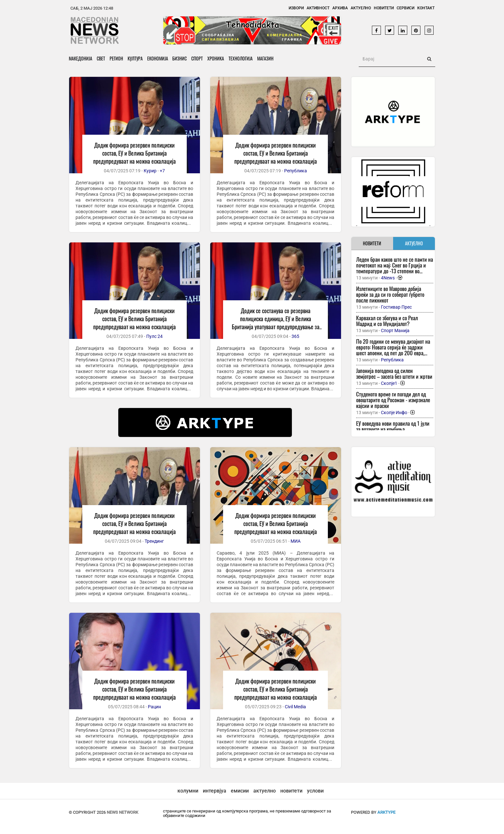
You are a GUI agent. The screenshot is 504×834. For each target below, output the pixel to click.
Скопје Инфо (394, 412)
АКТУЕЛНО (414, 243)
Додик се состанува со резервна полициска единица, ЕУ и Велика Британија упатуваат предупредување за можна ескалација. (276, 323)
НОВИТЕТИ (372, 243)
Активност (318, 8)
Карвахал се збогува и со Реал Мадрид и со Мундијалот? (387, 321)
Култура (136, 59)
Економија (159, 59)
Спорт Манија (395, 331)
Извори (296, 8)
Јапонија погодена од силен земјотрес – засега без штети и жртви (394, 373)
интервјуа (215, 791)
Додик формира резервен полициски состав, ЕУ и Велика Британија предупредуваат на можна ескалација (135, 153)
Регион (117, 59)
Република (296, 171)
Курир (150, 171)
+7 (162, 171)
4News (388, 278)
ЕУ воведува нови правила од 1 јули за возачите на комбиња (393, 426)
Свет (101, 59)
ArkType (386, 812)
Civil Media (295, 707)
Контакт (426, 8)
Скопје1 (389, 383)
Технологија (243, 59)
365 (295, 336)
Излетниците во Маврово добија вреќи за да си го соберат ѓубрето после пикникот (390, 294)
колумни (188, 791)
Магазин (269, 59)
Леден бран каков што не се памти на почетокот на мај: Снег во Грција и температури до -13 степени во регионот (395, 268)
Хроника (218, 59)
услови (315, 791)
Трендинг (154, 541)
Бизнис (181, 59)
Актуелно (361, 8)
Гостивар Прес (396, 307)
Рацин (154, 707)
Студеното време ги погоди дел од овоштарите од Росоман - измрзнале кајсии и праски (393, 400)
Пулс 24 (154, 336)
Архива (340, 8)
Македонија (81, 59)
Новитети (384, 8)
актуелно (265, 791)
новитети (291, 791)
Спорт (199, 59)
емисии (240, 791)
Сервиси (405, 8)
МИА (296, 541)
